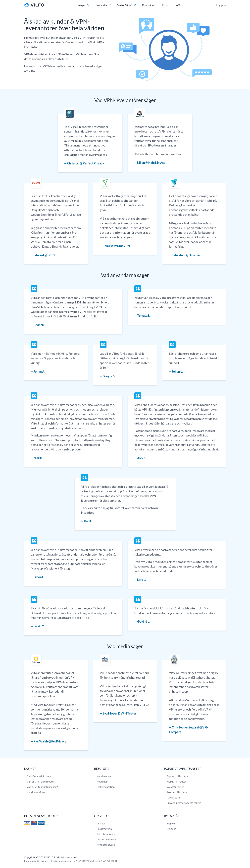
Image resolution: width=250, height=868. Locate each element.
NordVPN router (176, 781)
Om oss (101, 823)
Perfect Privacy (93, 163)
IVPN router (174, 797)
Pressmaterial (105, 829)
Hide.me (194, 255)
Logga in (221, 5)
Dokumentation (106, 787)
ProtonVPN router (177, 792)
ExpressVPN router (178, 776)
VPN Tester (128, 713)
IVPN (51, 255)
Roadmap (102, 781)
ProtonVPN (122, 246)
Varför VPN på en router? (41, 781)
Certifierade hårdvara (39, 776)
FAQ (177, 5)
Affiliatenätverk (106, 845)
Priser (165, 5)
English (171, 823)
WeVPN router (175, 787)
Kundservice (104, 776)
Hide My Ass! (157, 163)
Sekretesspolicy (106, 834)
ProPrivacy (59, 741)
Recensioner (149, 5)
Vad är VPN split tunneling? (42, 787)
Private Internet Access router (184, 803)
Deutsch (171, 829)
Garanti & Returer (107, 839)
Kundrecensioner (36, 792)
